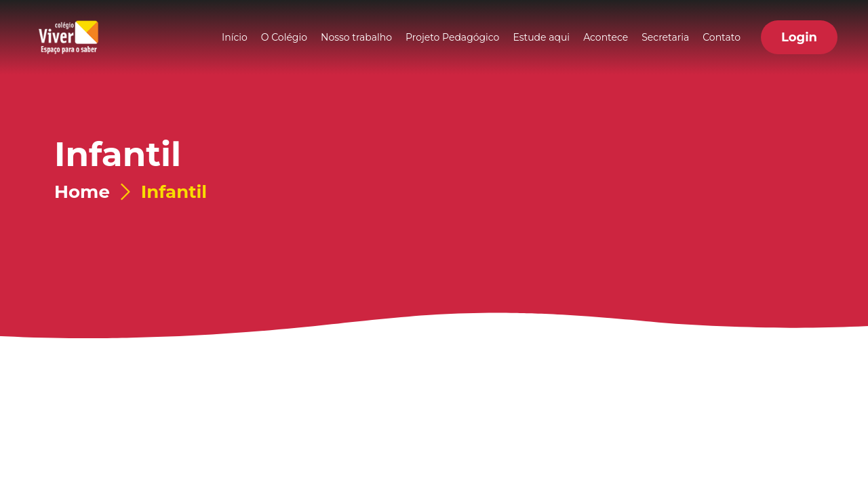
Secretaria (665, 37)
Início (235, 37)
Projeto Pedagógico (452, 37)
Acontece (606, 37)
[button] (799, 37)
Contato (722, 37)
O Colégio (284, 37)
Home (82, 192)
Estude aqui (541, 37)
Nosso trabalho (356, 37)
